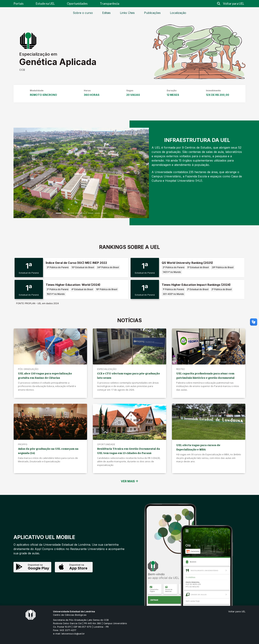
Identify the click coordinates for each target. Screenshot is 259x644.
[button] (24, 173)
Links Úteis (127, 13)
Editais (106, 13)
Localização (178, 13)
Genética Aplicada (58, 62)
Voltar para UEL (234, 4)
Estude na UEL (45, 4)
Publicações (152, 13)
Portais (19, 4)
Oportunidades (77, 4)
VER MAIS (130, 481)
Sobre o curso (83, 13)
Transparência (110, 4)
